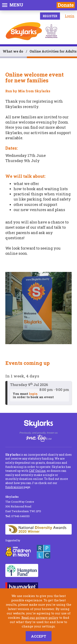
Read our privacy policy (40, 618)
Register (50, 16)
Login (70, 16)
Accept (39, 636)
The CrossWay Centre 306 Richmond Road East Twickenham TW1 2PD (23, 504)
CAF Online (37, 471)
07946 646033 (17, 516)
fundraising (14, 487)
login (33, 394)
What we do (13, 51)
